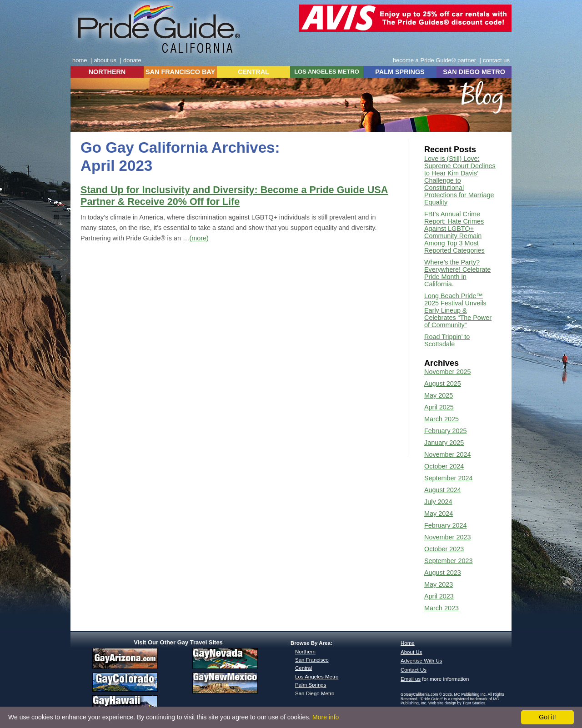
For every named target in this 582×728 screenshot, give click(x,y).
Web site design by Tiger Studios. (457, 703)
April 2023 (439, 596)
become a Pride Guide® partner (434, 60)
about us (105, 60)
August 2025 (443, 384)
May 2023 (439, 584)
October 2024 (444, 466)
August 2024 (443, 490)
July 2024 (438, 502)
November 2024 (447, 454)
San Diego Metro (315, 693)
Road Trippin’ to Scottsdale (447, 340)
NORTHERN (107, 72)
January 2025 (444, 443)
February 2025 (446, 431)
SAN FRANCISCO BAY (180, 72)
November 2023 (447, 537)
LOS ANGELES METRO (327, 72)
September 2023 (448, 561)
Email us (411, 679)
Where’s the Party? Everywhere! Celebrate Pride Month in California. (457, 273)
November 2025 (447, 372)
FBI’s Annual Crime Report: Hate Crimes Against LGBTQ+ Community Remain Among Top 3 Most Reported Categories (454, 232)
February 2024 (446, 525)
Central (304, 668)
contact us (496, 60)
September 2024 (448, 478)
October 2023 (444, 549)
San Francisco (312, 660)
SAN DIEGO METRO (474, 72)
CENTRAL (253, 72)
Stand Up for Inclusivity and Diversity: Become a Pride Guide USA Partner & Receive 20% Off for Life (234, 196)
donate (132, 60)
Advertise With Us (421, 661)
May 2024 (439, 514)
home (80, 60)
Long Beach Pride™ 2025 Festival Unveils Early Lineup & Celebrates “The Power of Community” (458, 310)
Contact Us (414, 670)
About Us (411, 652)
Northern (305, 652)
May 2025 (439, 395)
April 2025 (439, 407)
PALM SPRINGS (400, 72)
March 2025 (442, 419)
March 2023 (442, 608)
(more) (199, 238)
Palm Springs (311, 685)
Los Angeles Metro (317, 677)
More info (326, 717)
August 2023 (443, 573)
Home (408, 643)
